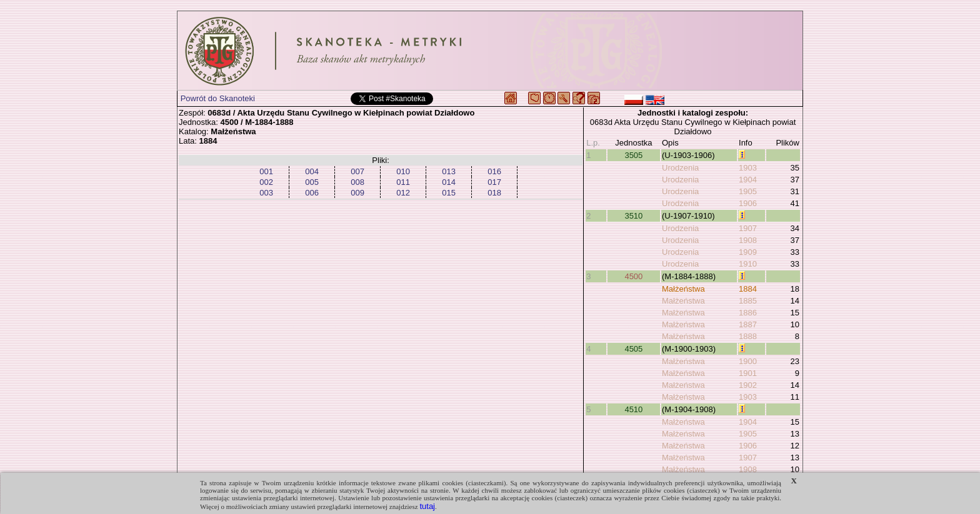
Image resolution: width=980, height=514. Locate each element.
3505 (633, 155)
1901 (748, 373)
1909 (748, 252)
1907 (748, 228)
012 (403, 193)
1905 (748, 191)
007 (357, 171)
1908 (748, 240)
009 (357, 193)
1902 (748, 385)
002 (266, 182)
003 (266, 193)
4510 (633, 409)
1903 (748, 168)
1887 (748, 324)
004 (312, 171)
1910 (748, 264)
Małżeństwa (683, 289)
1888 (748, 336)
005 (312, 182)
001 (266, 171)
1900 (748, 361)
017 (494, 182)
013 (449, 171)
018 (494, 193)
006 (312, 193)
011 (403, 182)
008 (357, 182)
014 (449, 182)
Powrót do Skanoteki (218, 98)
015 (449, 193)
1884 (748, 289)
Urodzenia (680, 168)
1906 (748, 203)
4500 (633, 276)
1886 (748, 313)
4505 (633, 349)
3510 (633, 216)
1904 (748, 180)
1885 (748, 301)
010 (403, 171)
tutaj (427, 506)
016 (494, 171)
